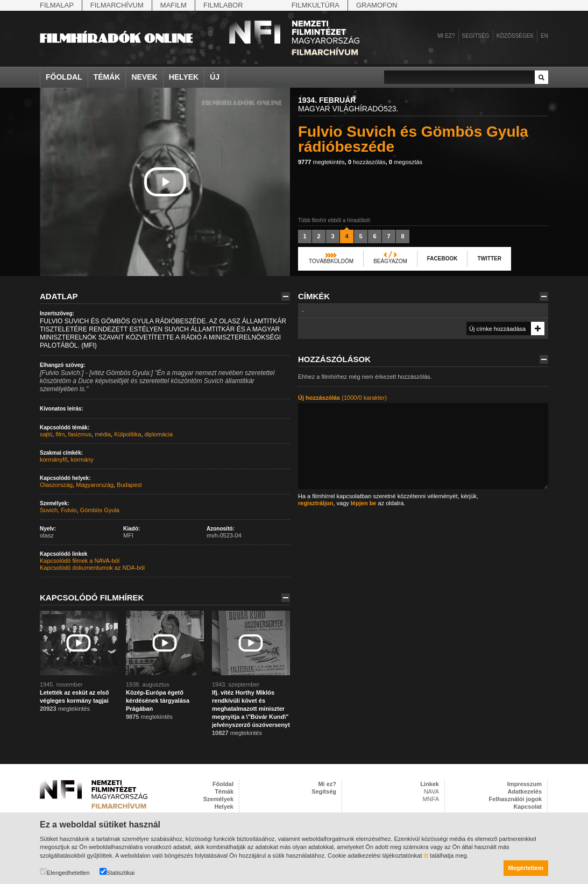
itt (426, 855)
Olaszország (56, 485)
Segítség (476, 36)
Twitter (489, 259)
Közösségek (515, 36)
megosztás (406, 162)
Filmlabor (223, 5)
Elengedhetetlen (65, 872)
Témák (107, 77)
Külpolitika (127, 434)
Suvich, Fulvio (58, 510)
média (103, 434)
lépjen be (364, 503)
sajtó (46, 434)
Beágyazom (390, 261)
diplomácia (159, 434)
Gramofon (377, 5)
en (544, 36)
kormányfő (54, 459)
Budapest (129, 485)
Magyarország (95, 485)
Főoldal (64, 77)
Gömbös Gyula (100, 510)
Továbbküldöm (331, 261)
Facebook (442, 259)
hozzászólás (367, 162)
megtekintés (321, 162)
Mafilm (173, 5)
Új (215, 77)
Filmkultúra (316, 5)
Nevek (144, 77)
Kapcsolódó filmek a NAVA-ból (80, 561)
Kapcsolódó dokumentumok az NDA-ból (92, 568)
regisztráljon (316, 503)
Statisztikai (117, 872)
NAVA (431, 791)
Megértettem (526, 868)
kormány (82, 459)
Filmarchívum (117, 5)
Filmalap (57, 5)
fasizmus (80, 434)
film (60, 434)
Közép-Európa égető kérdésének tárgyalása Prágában (158, 701)
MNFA (431, 799)
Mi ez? (446, 36)
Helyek (184, 77)
